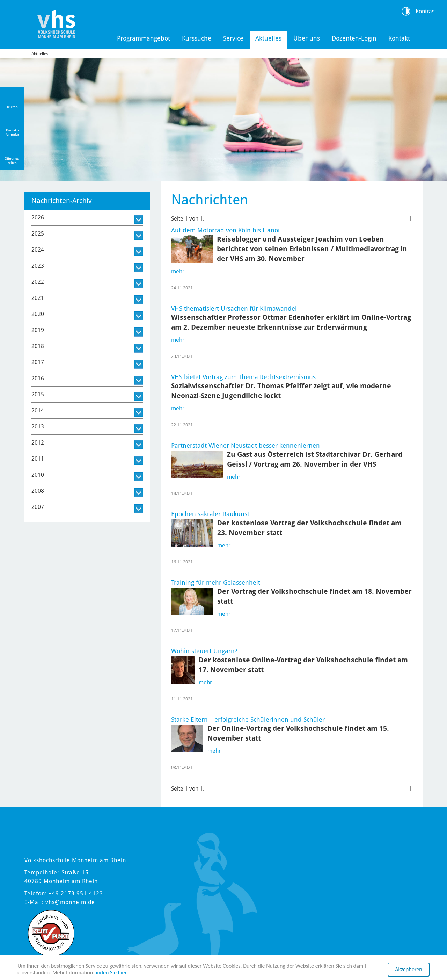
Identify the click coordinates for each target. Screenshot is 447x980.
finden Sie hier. (111, 972)
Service (233, 38)
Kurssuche (197, 38)
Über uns (307, 38)
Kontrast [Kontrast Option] (426, 11)
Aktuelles (268, 38)
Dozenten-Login (354, 38)
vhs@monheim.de (70, 902)
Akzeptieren (408, 969)
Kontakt (399, 38)
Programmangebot (144, 38)
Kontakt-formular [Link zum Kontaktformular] (12, 132)
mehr (178, 271)
